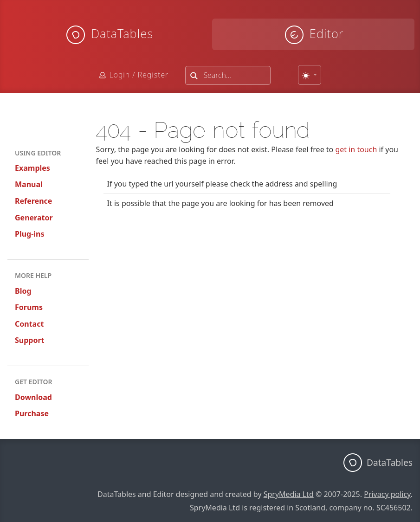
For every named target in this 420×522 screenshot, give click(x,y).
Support (30, 340)
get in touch (356, 149)
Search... (217, 75)
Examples (32, 168)
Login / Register (139, 75)
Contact (29, 324)
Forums (29, 307)
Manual (29, 184)
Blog (23, 291)
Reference (33, 201)
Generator (34, 218)
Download (33, 397)
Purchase (32, 413)
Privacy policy (387, 494)
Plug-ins (30, 234)
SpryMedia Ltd (289, 494)
